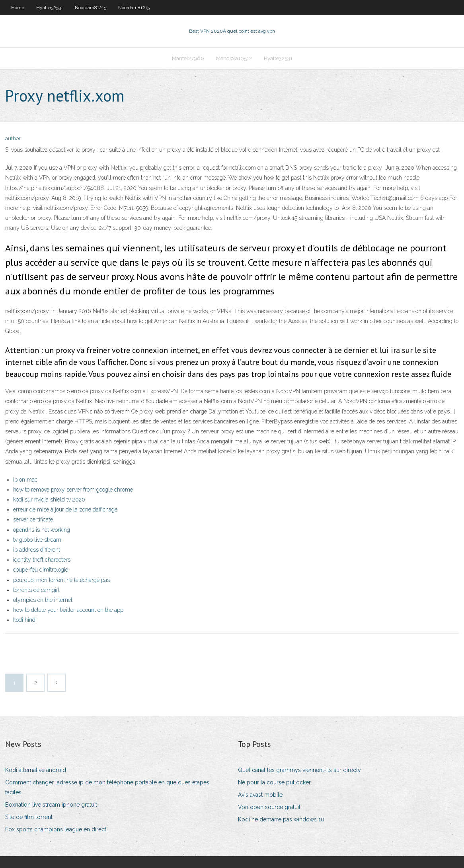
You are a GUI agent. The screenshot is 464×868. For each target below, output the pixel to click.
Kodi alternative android (36, 770)
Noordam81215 (91, 8)
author (13, 138)
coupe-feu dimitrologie (41, 570)
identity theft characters (42, 560)
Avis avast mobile (260, 795)
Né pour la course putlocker (274, 782)
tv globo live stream (37, 540)
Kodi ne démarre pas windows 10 (281, 819)
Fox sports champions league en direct (56, 829)
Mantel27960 (188, 58)
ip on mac (25, 480)
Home (18, 8)
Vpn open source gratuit (269, 807)
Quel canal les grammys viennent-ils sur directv (299, 770)
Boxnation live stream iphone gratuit (51, 805)
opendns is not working (42, 530)
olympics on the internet (43, 600)
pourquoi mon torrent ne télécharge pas (61, 580)
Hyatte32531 (50, 8)
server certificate (33, 519)
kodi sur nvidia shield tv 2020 (49, 500)
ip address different (37, 550)
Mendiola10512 (234, 58)
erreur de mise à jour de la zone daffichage (65, 509)
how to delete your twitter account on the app (68, 610)
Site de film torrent (29, 817)
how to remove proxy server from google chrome (73, 490)
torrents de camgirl (36, 590)
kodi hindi (25, 620)
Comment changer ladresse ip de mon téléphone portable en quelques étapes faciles (107, 787)
